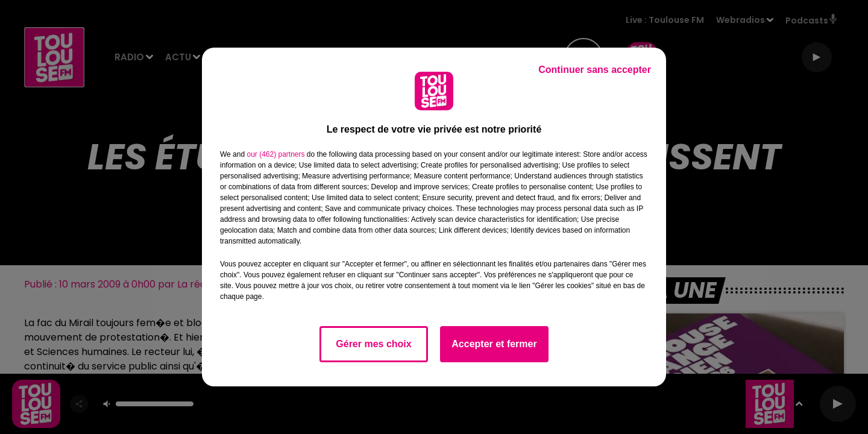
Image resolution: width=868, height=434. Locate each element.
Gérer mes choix (373, 344)
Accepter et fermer (494, 344)
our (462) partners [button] (275, 154)
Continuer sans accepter (595, 70)
